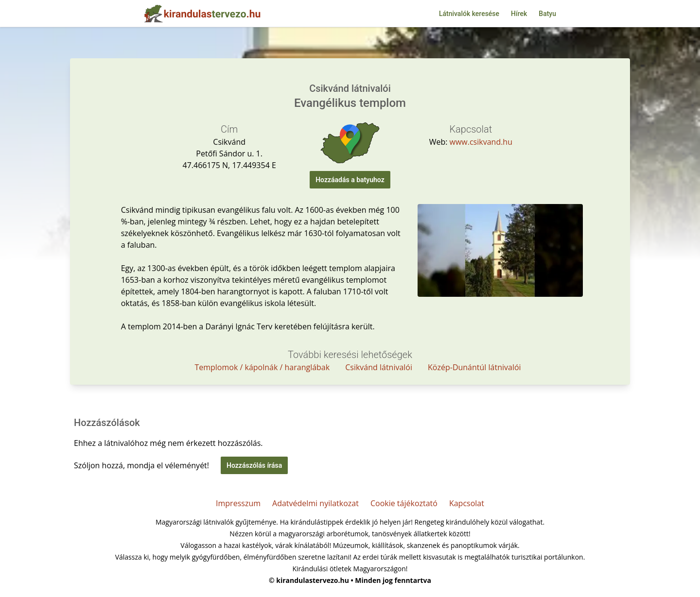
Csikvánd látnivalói (379, 367)
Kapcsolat (467, 503)
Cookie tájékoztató (404, 503)
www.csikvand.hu (481, 142)
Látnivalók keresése (469, 14)
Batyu (547, 14)
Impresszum (238, 503)
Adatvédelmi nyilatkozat (315, 503)
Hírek (519, 14)
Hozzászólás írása (254, 465)
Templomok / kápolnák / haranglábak (262, 367)
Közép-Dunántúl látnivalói (474, 367)
